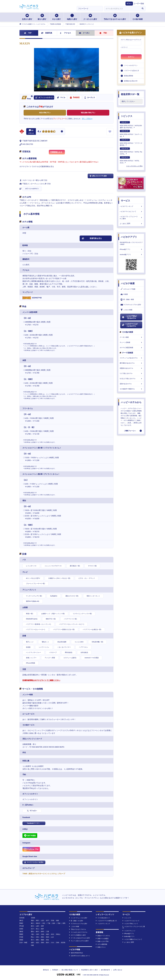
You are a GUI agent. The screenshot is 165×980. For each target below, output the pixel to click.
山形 (42, 921)
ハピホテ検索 (128, 283)
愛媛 (42, 940)
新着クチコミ (101, 947)
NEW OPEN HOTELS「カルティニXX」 (131, 134)
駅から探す (42, 17)
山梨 (37, 926)
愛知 (32, 932)
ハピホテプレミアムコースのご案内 (131, 218)
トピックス (127, 116)
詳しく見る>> (87, 119)
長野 (42, 926)
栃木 (54, 923)
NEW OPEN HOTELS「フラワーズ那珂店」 (131, 142)
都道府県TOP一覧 (130, 94)
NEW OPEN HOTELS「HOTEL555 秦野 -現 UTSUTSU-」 (131, 125)
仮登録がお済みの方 (131, 81)
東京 (32, 923)
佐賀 (37, 943)
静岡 (42, 932)
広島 (37, 937)
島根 (47, 937)
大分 (52, 943)
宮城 (52, 921)
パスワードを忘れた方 (132, 71)
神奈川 (38, 923)
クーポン (84, 33)
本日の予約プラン (45, 113)
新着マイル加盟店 (102, 939)
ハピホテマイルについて (131, 211)
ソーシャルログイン (131, 65)
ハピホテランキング (131, 206)
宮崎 (58, 943)
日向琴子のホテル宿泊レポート (80, 956)
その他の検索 (137, 17)
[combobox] (122, 9)
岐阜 (37, 932)
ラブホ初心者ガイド (103, 918)
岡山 (32, 937)
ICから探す (56, 17)
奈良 (52, 934)
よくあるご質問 (131, 224)
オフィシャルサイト (32, 189)
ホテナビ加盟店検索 (131, 348)
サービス (125, 201)
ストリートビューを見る (34, 862)
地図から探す (72, 17)
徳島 (37, 940)
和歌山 (58, 934)
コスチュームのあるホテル (131, 358)
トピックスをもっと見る (134, 166)
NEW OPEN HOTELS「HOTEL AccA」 (130, 160)
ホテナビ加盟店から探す (78, 935)
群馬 (64, 923)
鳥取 (42, 937)
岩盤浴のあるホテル (131, 368)
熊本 (47, 943)
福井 (42, 929)
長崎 (42, 943)
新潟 (32, 926)
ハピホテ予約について (130, 924)
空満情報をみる (58, 153)
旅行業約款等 (105, 970)
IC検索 (124, 294)
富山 (37, 929)
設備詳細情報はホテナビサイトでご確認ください (41, 680)
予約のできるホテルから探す (115, 17)
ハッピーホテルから (131, 402)
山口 (52, 937)
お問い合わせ (118, 970)
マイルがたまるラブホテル (78, 932)
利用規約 (55, 970)
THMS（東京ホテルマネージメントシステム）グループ (44, 874)
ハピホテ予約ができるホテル (129, 317)
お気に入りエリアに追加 (98, 176)
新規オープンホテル (103, 936)
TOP (28, 33)
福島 (58, 921)
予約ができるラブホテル (78, 929)
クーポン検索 (131, 337)
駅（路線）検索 (127, 300)
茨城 (59, 923)
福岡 (32, 943)
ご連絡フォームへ (130, 431)
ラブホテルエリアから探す (131, 305)
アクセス (65, 33)
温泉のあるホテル (131, 384)
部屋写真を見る (92, 238)
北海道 (33, 918)
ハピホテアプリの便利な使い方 (106, 921)
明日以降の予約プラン (88, 113)
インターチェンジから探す (78, 918)
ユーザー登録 (139, 4)
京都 (42, 934)
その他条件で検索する (131, 389)
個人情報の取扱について (70, 970)
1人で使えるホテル (131, 373)
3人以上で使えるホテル (131, 379)
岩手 (47, 921)
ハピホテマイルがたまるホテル (130, 325)
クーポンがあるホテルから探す (80, 938)
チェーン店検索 (131, 342)
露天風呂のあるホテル (131, 363)
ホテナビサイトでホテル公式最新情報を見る (37, 167)
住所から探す (27, 17)
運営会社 (46, 970)
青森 (32, 921)
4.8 (39, 132)
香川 (32, 940)
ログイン (131, 57)
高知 (47, 940)
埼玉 (44, 923)
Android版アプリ (131, 255)
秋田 (37, 921)
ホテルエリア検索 (128, 289)
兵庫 (37, 934)
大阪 (32, 934)
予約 (103, 33)
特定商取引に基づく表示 (89, 970)
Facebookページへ (33, 823)
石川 (32, 929)
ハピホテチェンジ (129, 931)
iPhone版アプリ (131, 249)
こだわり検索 (126, 310)
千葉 (49, 923)
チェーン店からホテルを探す (79, 941)
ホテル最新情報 (101, 944)
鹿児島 (63, 943)
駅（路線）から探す (76, 921)
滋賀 (47, 934)
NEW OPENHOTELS (76, 953)
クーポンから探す (90, 17)
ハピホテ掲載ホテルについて (132, 939)
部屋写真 (47, 33)
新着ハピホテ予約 (102, 941)
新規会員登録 (129, 76)
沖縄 (32, 945)
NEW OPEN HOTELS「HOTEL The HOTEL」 (131, 151)
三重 (47, 932)
